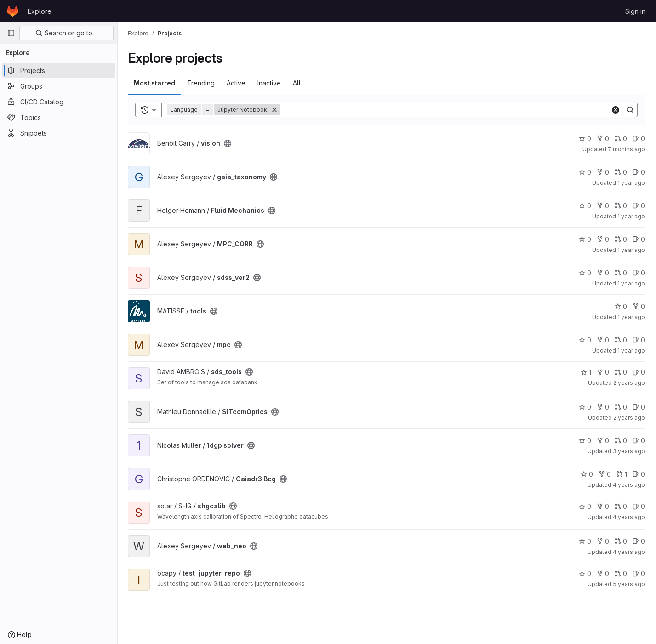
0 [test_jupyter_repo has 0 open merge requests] (621, 573)
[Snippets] (59, 133)
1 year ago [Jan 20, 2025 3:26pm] (631, 216)
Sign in (635, 11)
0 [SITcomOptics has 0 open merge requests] (621, 407)
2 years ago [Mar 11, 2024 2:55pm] (629, 418)
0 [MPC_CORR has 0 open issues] (639, 239)
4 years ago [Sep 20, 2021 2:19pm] (629, 552)
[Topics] (59, 117)
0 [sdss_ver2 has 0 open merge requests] (621, 273)
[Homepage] (13, 11)
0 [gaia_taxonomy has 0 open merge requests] (621, 172)
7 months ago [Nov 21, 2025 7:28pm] (626, 149)
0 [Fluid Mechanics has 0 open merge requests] (621, 206)
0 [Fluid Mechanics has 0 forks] (603, 206)
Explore (40, 11)
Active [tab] (237, 83)
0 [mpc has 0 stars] (585, 340)
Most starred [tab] (155, 83)
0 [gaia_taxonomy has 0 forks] (603, 172)
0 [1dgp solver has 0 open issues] (639, 441)
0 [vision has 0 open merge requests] (621, 139)
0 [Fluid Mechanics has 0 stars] (585, 206)
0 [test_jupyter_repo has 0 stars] (585, 573)
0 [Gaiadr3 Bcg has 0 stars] (587, 474)
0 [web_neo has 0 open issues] (639, 541)
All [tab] (298, 83)
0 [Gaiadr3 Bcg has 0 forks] (605, 474)
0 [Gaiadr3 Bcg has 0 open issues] (639, 474)
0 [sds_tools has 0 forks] (603, 372)
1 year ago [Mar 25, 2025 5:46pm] (631, 183)
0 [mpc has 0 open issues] (639, 340)
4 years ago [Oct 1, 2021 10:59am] (629, 517)
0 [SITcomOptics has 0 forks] (603, 407)
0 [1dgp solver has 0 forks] (603, 441)
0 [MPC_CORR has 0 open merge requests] (621, 239)
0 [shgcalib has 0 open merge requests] (621, 506)
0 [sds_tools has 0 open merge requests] (621, 372)
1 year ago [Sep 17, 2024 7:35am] (631, 350)
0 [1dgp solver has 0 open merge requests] (621, 441)
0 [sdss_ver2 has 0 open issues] (639, 273)
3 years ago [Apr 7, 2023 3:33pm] (629, 451)
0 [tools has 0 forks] (639, 306)
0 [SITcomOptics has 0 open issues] (639, 407)
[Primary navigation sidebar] (11, 33)
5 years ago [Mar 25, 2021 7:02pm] (629, 584)
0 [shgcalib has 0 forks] (603, 506)
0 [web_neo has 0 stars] (585, 541)
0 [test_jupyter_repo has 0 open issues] (639, 573)
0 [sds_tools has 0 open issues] (639, 372)
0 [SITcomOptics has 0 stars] (585, 407)
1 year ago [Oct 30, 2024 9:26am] (631, 317)
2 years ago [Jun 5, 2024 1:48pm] (629, 383)
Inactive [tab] (270, 83)
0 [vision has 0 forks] (603, 139)
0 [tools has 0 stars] (621, 306)
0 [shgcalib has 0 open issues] (639, 506)
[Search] (446, 110)
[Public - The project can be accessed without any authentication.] (228, 143)
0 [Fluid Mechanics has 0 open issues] (639, 206)
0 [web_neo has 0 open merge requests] (621, 541)
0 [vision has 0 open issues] (639, 139)
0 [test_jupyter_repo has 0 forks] (603, 573)
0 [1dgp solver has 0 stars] (585, 441)
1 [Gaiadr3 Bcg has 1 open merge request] (622, 474)
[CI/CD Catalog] (59, 102)
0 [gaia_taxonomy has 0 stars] (585, 172)
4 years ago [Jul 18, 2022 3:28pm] (629, 485)
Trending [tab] (202, 83)
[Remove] (275, 110)
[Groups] (59, 86)
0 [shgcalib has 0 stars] (585, 506)
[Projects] (59, 70)
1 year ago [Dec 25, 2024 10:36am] (631, 283)
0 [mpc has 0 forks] (603, 340)
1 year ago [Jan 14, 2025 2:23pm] (631, 250)
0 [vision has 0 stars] (585, 139)
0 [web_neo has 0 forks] (603, 541)
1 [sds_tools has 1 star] (586, 372)
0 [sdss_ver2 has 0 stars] (585, 273)
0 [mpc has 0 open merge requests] (621, 340)
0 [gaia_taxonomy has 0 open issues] (639, 172)
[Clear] (616, 110)
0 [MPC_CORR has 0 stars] (585, 239)
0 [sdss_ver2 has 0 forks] (603, 273)
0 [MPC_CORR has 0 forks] (603, 239)
